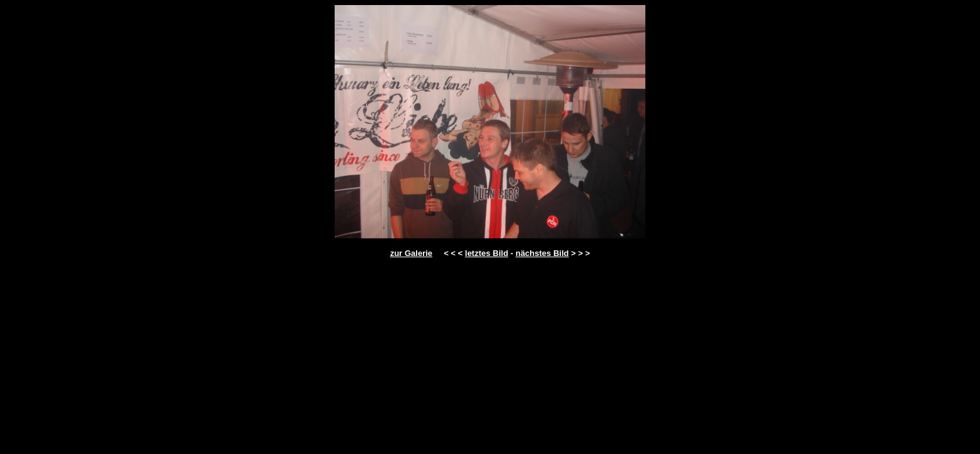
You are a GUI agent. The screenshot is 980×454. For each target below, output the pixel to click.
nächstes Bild (542, 253)
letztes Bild (487, 253)
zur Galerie (411, 253)
